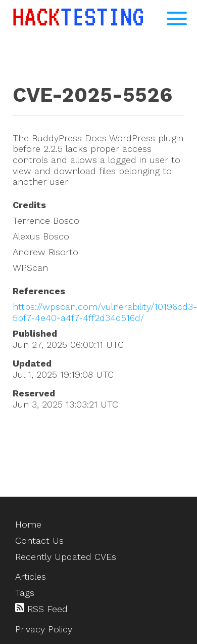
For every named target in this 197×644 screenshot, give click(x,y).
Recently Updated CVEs (66, 557)
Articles (31, 576)
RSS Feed (41, 609)
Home (28, 524)
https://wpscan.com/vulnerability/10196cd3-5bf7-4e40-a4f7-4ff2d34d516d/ (105, 312)
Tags (25, 593)
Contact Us (39, 540)
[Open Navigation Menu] (177, 18)
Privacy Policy (44, 629)
